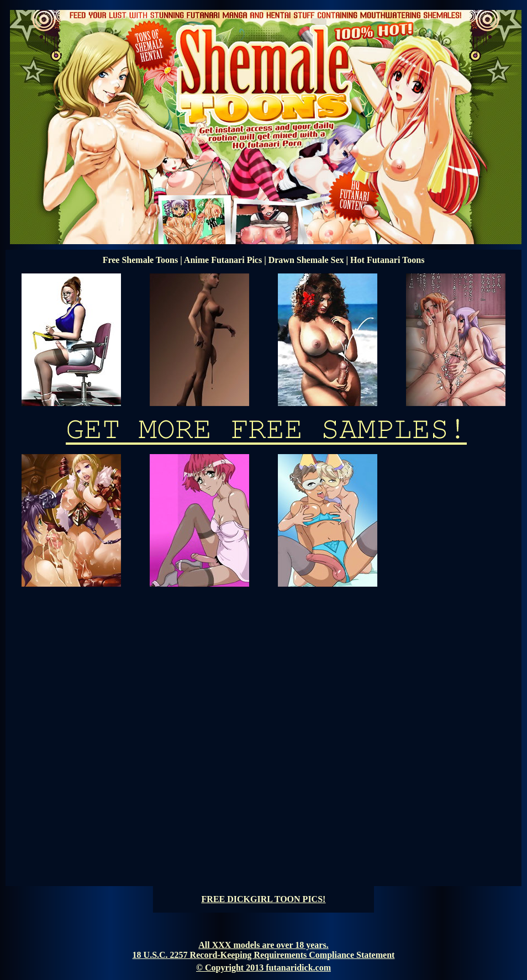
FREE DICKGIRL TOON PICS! (264, 899)
